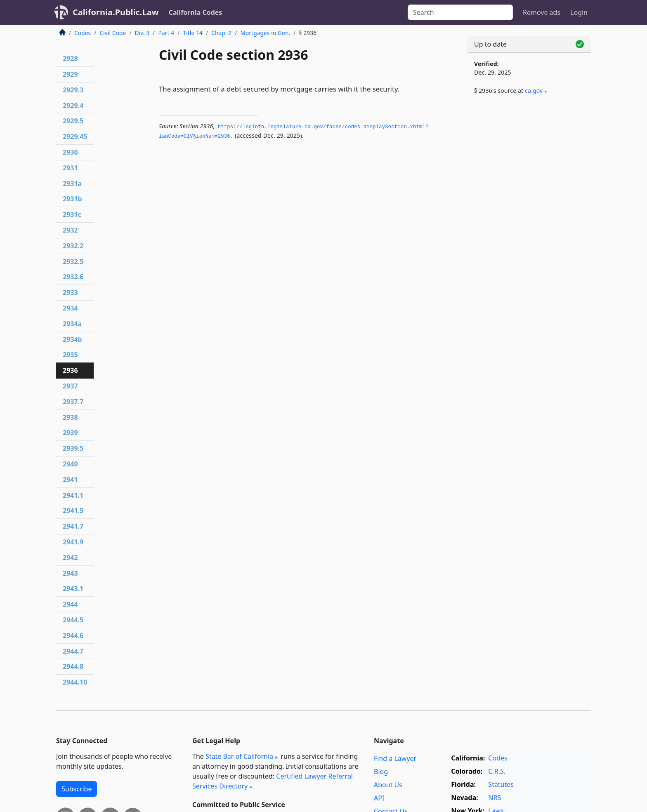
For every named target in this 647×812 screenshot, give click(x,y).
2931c (72, 214)
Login (579, 12)
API (379, 798)
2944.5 (73, 620)
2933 (70, 292)
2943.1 (73, 588)
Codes (83, 33)
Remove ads (542, 12)
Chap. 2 (221, 33)
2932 (70, 230)
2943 (70, 573)
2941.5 (73, 511)
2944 (70, 604)
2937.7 (73, 402)
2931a (72, 184)
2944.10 (75, 682)
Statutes (501, 784)
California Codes (196, 12)
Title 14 (193, 33)
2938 (70, 417)
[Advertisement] (529, 238)
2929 (70, 74)
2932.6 (73, 277)
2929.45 (75, 137)
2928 (70, 59)
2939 (70, 433)
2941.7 (73, 526)
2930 (70, 152)
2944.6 (73, 635)
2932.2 (73, 246)
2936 (70, 370)
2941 (70, 480)
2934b (72, 339)
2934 (70, 308)
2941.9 (73, 542)
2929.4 (73, 106)
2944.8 (73, 666)
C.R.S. (497, 771)
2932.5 (73, 261)
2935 (70, 355)
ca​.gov (534, 91)
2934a (72, 324)
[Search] (460, 12)
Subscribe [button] (77, 789)
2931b (72, 199)
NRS (495, 798)
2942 (70, 558)
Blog (381, 772)
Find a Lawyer (395, 758)
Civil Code (113, 33)
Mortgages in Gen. (265, 33)
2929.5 (73, 121)
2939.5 (73, 448)
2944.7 (73, 651)
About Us (388, 785)
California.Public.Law (116, 12)
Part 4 (166, 33)
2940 (70, 464)
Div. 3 (142, 33)
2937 (70, 386)
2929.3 (73, 90)
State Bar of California (239, 756)
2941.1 (73, 495)
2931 (70, 168)
